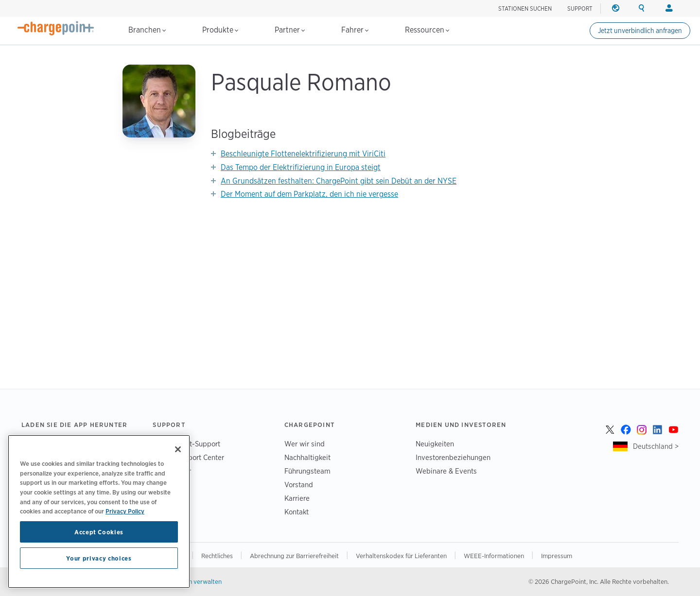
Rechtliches (218, 556)
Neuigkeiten (435, 444)
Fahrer (355, 30)
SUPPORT (580, 9)
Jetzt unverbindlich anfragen (640, 31)
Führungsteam (307, 471)
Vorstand (299, 485)
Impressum (557, 556)
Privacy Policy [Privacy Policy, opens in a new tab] (125, 511)
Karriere (297, 498)
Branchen (147, 30)
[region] (99, 511)
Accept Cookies (99, 532)
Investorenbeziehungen (453, 457)
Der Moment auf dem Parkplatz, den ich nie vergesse (309, 194)
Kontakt (297, 512)
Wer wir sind (305, 444)
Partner (290, 30)
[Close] (178, 449)
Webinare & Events (446, 471)
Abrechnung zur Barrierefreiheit (295, 556)
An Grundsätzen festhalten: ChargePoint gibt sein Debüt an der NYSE (339, 181)
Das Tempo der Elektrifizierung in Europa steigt (301, 167)
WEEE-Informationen (495, 556)
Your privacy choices (99, 558)
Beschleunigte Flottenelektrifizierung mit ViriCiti (303, 154)
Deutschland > (656, 446)
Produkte (220, 30)
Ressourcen (427, 30)
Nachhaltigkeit (307, 457)
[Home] (56, 28)
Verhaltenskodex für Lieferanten (402, 556)
